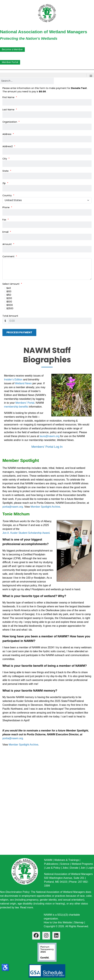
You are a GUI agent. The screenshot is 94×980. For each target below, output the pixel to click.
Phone (7, 207)
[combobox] (27, 81)
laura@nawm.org (50, 436)
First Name (10, 97)
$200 (8, 298)
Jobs (65, 868)
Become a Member (12, 49)
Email (7, 232)
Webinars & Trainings (67, 860)
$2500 (9, 308)
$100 (8, 291)
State (7, 171)
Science (65, 864)
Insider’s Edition (14, 380)
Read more (27, 907)
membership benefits (16, 407)
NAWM (48, 860)
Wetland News (23, 383)
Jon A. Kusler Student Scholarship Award (26, 533)
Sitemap (79, 922)
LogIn (91, 868)
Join (83, 868)
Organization (11, 122)
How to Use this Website (58, 922)
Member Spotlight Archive (45, 507)
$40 (8, 288)
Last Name (10, 110)
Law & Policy (53, 868)
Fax (6, 220)
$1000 (9, 305)
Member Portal (10, 62)
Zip (5, 183)
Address (8, 134)
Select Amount (12, 284)
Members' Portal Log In (47, 447)
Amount (8, 244)
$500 (8, 302)
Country (8, 195)
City (6, 159)
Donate (74, 868)
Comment (10, 256)
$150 (8, 295)
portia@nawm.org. (13, 507)
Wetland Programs (82, 864)
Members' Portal (25, 403)
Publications (51, 864)
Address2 (9, 146)
